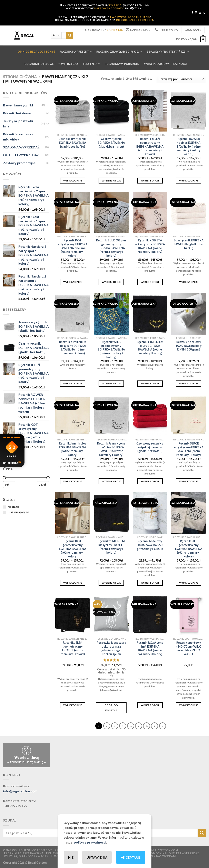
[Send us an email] (200, 13)
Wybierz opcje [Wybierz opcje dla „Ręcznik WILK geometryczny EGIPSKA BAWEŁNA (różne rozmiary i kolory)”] (111, 383)
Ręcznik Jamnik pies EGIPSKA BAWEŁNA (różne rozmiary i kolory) (73, 449)
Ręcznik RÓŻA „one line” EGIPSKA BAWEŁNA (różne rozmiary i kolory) (150, 648)
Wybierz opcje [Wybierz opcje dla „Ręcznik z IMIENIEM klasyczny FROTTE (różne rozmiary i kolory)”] (111, 583)
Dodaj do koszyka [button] (111, 708)
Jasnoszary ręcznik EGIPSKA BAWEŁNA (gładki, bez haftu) (73, 143)
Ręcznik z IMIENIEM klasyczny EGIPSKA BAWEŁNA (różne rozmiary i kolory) (73, 348)
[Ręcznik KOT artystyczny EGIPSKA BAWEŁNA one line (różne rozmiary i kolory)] (73, 212)
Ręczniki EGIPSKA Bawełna (24, 853)
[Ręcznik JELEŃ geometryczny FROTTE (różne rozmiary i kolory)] (73, 615)
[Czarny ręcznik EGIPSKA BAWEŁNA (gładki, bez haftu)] (111, 111)
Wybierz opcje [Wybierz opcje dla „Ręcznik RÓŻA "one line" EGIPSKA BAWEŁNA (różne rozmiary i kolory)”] (150, 705)
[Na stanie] (4, 507)
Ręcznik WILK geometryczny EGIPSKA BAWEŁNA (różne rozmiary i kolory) (111, 349)
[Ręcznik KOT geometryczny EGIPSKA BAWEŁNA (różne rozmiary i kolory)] (73, 513)
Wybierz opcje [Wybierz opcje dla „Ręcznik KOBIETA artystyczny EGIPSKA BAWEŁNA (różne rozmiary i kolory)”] (150, 282)
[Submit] (70, 35)
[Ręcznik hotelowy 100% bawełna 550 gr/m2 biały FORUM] (150, 513)
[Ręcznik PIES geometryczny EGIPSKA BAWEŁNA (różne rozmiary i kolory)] (189, 513)
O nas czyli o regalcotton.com (28, 850)
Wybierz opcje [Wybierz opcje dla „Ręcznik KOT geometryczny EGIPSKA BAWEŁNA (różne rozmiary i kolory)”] (73, 583)
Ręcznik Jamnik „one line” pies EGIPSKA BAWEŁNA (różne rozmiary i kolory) (111, 449)
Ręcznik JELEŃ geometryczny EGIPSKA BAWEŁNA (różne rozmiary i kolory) (150, 146)
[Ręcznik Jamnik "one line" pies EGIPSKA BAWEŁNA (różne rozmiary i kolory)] (111, 415)
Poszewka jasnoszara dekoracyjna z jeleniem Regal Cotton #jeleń (111, 648)
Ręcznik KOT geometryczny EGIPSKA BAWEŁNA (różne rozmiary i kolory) (73, 549)
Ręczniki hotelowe (39, 64)
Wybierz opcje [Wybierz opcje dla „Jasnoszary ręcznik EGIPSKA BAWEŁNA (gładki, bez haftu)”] (73, 181)
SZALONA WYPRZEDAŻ (21, 147)
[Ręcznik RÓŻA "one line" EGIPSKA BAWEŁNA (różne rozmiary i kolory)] (150, 615)
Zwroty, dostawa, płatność (165, 64)
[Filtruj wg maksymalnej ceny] (43, 485)
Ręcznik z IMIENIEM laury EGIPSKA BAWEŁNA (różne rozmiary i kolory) (150, 348)
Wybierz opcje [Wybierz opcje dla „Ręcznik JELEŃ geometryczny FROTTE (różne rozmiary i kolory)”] (73, 705)
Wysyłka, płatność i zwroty (26, 856)
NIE (71, 857)
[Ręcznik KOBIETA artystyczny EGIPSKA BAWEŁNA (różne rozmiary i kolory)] (150, 212)
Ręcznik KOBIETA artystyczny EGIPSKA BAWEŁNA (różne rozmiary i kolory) (150, 246)
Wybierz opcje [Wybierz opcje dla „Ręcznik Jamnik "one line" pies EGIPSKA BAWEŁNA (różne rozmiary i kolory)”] (111, 481)
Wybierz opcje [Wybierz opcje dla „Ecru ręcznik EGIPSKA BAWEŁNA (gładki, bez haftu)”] (189, 282)
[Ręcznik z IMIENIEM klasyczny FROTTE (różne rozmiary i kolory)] (111, 513)
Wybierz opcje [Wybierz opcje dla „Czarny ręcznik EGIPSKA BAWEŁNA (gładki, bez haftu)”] (111, 181)
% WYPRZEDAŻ (68, 64)
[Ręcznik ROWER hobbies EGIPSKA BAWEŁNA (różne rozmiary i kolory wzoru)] (189, 111)
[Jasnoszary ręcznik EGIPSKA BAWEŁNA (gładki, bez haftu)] (73, 111)
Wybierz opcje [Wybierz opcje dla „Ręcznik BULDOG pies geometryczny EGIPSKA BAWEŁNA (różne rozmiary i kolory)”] (111, 282)
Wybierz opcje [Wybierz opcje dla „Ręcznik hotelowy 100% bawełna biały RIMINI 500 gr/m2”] (189, 383)
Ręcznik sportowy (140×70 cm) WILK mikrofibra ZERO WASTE (189, 648)
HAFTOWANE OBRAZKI (109, 8)
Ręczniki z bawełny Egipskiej (119, 51)
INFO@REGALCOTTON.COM (135, 20)
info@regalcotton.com (20, 791)
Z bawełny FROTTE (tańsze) (168, 51)
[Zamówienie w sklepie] (181, 79)
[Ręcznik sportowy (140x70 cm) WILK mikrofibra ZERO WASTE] (189, 615)
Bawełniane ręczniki (18, 105)
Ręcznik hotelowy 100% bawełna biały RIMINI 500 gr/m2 (189, 346)
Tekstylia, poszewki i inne (19, 123)
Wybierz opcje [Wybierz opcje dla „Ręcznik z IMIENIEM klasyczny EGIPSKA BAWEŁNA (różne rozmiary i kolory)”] (73, 383)
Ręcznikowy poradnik (122, 64)
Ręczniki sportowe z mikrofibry (18, 137)
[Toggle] (48, 105)
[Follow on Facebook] (192, 13)
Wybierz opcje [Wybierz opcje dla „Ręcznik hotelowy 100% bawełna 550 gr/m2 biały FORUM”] (150, 583)
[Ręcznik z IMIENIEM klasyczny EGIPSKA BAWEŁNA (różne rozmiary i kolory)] (73, 314)
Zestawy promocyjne (19, 163)
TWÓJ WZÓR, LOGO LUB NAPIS (130, 17)
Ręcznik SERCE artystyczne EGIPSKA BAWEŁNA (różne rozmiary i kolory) (189, 449)
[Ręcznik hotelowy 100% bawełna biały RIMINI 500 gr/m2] (189, 314)
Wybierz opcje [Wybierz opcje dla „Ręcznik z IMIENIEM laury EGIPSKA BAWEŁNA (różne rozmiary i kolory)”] (150, 383)
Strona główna (20, 77)
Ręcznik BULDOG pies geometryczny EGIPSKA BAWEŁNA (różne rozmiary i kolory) (111, 248)
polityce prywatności (90, 842)
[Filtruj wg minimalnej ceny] (9, 485)
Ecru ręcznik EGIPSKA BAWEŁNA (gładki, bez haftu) (189, 244)
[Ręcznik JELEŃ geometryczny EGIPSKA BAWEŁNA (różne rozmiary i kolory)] (150, 111)
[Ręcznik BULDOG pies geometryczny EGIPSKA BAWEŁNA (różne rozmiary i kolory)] (111, 212)
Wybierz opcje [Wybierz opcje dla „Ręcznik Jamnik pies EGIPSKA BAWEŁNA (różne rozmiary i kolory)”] (73, 481)
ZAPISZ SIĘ (115, 30)
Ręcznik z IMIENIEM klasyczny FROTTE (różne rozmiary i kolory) (111, 547)
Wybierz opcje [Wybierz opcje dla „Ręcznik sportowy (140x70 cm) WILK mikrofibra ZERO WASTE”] (189, 705)
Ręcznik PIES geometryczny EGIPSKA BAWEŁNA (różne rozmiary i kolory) (189, 549)
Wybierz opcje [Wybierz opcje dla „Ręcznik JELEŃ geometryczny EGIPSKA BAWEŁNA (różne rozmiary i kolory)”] (150, 181)
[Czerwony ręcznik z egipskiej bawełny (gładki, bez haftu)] (150, 415)
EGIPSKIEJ (116, 5)
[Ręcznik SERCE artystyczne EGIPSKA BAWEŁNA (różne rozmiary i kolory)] (189, 415)
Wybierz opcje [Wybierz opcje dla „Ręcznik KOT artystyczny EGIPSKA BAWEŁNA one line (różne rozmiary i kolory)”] (73, 282)
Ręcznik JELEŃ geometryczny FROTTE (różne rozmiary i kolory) (73, 648)
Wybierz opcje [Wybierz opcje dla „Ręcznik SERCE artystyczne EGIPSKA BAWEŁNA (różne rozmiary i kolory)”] (189, 481)
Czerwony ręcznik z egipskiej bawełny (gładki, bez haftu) (150, 447)
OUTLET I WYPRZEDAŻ (21, 155)
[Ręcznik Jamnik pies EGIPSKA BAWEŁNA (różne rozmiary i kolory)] (73, 415)
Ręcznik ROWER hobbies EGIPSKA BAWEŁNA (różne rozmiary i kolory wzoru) (189, 146)
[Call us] (204, 13)
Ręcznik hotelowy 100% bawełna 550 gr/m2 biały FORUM (150, 545)
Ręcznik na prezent (76, 51)
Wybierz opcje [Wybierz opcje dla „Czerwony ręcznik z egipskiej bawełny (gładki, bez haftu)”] (150, 481)
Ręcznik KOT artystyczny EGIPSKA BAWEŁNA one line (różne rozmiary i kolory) (73, 248)
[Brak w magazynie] (4, 512)
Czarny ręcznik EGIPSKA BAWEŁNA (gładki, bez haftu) (111, 143)
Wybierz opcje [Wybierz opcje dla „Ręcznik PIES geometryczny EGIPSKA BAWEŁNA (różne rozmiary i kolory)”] (189, 583)
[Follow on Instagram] (196, 13)
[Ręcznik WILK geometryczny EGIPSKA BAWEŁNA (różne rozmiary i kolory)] (111, 314)
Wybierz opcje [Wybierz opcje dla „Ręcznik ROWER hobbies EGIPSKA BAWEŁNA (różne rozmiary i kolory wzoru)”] (189, 181)
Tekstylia (91, 64)
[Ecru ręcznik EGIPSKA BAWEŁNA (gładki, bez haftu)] (189, 212)
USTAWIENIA (97, 857)
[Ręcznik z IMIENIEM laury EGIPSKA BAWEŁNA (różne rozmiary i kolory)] (150, 314)
